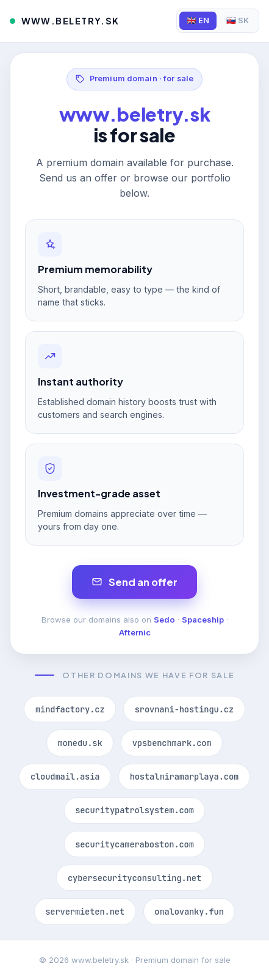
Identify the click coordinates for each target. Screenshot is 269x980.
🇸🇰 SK (238, 20)
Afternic (135, 632)
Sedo (164, 620)
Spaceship (203, 620)
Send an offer (134, 582)
